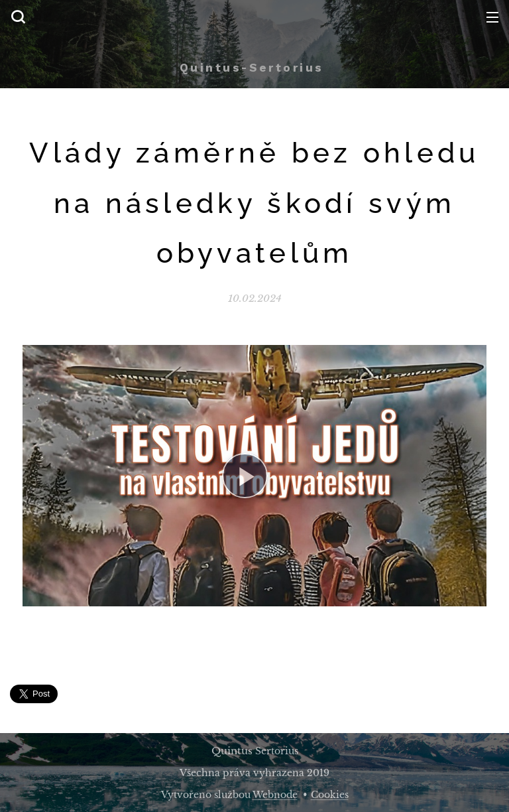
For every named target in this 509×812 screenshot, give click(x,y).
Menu (492, 17)
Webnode (275, 795)
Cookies (330, 795)
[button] (18, 17)
